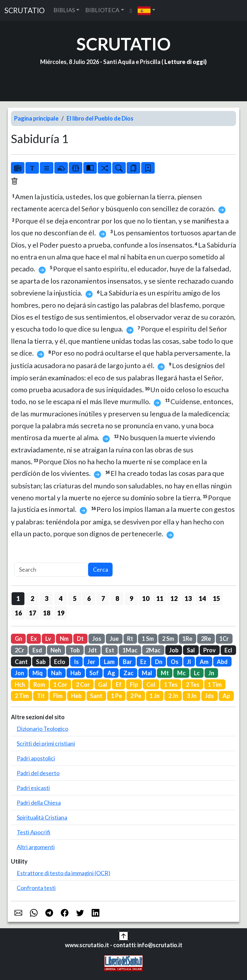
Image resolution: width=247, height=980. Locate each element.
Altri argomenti (36, 847)
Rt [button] (130, 639)
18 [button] (47, 613)
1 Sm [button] (148, 639)
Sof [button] (94, 673)
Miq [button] (38, 673)
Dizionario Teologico (42, 729)
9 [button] (131, 598)
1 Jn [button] (155, 696)
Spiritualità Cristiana (42, 817)
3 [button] (46, 598)
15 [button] (216, 598)
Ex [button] (34, 639)
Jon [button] (19, 673)
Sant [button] (96, 696)
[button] (146, 10)
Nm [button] (64, 639)
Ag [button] (111, 673)
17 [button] (32, 613)
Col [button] (151, 685)
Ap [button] (226, 696)
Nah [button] (56, 673)
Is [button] (76, 662)
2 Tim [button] (22, 696)
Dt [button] (80, 639)
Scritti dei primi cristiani (46, 743)
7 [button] (103, 598)
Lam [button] (109, 662)
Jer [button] (91, 662)
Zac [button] (128, 673)
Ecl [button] (228, 650)
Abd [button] (222, 662)
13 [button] (188, 598)
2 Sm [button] (168, 639)
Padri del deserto (38, 773)
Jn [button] (211, 673)
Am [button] (204, 662)
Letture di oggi (185, 62)
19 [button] (61, 613)
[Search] (51, 570)
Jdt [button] (92, 650)
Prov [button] (210, 650)
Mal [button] (147, 673)
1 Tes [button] (171, 685)
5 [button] (75, 598)
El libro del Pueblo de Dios (100, 118)
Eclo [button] (60, 662)
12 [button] (174, 598)
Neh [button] (56, 650)
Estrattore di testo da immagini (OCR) (64, 873)
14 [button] (202, 598)
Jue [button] (114, 639)
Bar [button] (127, 662)
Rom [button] (39, 685)
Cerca (101, 569)
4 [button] (61, 598)
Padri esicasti (33, 788)
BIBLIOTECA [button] (102, 10)
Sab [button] (41, 662)
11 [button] (160, 598)
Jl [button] (189, 662)
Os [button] (175, 662)
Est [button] (110, 650)
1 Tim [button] (215, 685)
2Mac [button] (153, 650)
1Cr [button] (224, 639)
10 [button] (146, 598)
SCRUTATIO (25, 10)
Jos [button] (97, 639)
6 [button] (89, 598)
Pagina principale (36, 118)
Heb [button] (76, 696)
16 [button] (18, 613)
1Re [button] (187, 639)
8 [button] (117, 598)
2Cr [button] (19, 650)
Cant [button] (21, 662)
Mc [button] (181, 673)
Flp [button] (134, 685)
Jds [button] (209, 696)
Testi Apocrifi (34, 832)
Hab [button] (76, 673)
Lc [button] (197, 673)
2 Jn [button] (173, 696)
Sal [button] (191, 650)
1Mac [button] (130, 650)
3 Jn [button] (192, 696)
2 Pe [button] (136, 696)
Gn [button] (18, 639)
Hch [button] (20, 685)
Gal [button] (103, 685)
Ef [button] (119, 685)
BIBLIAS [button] (64, 10)
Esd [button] (37, 650)
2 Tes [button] (193, 685)
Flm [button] (58, 696)
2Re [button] (206, 639)
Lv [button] (48, 639)
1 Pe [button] (116, 696)
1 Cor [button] (60, 685)
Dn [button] (159, 662)
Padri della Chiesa (39, 803)
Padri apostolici (36, 758)
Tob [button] (75, 650)
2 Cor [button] (83, 685)
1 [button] (18, 598)
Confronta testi (36, 888)
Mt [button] (165, 673)
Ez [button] (143, 662)
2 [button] (32, 598)
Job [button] (174, 650)
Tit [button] (41, 696)
